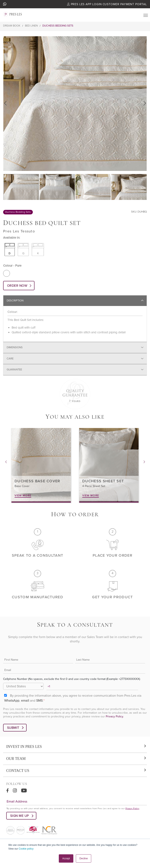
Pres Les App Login (84, 4)
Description (15, 301)
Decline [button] (84, 858)
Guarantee (14, 370)
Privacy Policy (132, 809)
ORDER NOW (17, 286)
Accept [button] (66, 858)
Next (144, 104)
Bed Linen (31, 26)
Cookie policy (26, 849)
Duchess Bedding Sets (58, 26)
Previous (6, 104)
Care (10, 359)
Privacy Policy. (115, 716)
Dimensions (15, 347)
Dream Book (12, 26)
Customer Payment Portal (125, 4)
